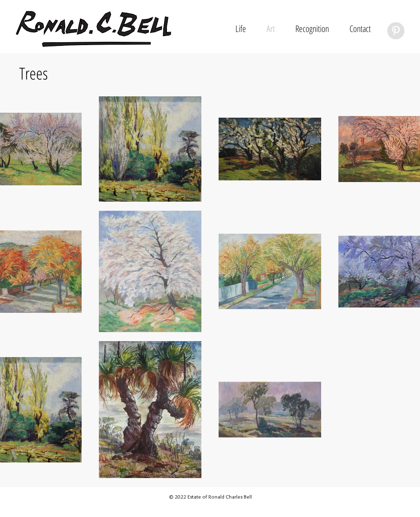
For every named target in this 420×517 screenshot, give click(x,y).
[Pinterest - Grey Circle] (396, 31)
